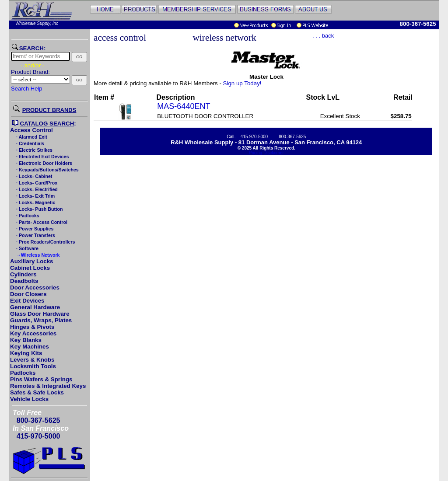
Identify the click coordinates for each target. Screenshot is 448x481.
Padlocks (23, 373)
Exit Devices (27, 301)
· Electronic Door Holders (44, 163)
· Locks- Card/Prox (36, 183)
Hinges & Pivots (32, 327)
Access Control (31, 130)
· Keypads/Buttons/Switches (47, 170)
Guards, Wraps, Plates (41, 320)
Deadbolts (24, 281)
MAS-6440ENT (184, 106)
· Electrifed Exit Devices (42, 157)
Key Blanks (26, 340)
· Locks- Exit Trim (35, 196)
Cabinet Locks (30, 268)
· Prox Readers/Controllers (45, 242)
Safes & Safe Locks (37, 392)
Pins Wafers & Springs (41, 379)
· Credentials (30, 143)
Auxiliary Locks (32, 261)
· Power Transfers (35, 235)
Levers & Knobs (32, 360)
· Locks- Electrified (36, 189)
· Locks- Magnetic (35, 202)
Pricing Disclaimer (266, 153)
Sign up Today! (242, 83)
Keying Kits (26, 353)
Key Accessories (33, 333)
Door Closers (28, 294)
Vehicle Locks (29, 399)
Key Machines (30, 347)
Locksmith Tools (33, 366)
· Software (27, 248)
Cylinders (23, 274)
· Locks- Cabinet (33, 176)
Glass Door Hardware (40, 314)
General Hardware (35, 307)
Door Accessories (35, 288)
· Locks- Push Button (39, 209)
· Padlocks (27, 216)
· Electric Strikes (34, 150)
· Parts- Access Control (41, 222)
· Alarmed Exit (31, 137)
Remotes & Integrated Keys (48, 386)
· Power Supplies (34, 229)
